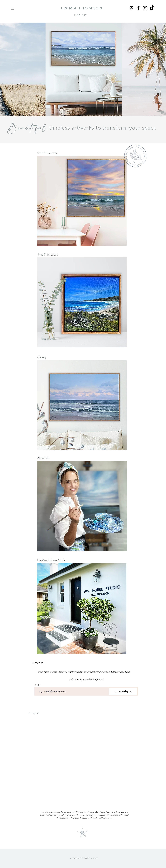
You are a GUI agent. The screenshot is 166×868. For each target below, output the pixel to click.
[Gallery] (49, 357)
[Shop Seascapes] (49, 153)
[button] (13, 8)
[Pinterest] (132, 8)
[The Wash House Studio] (52, 560)
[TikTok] (152, 8)
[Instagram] (145, 8)
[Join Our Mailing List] (123, 691)
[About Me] (44, 458)
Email (37, 685)
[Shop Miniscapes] (49, 255)
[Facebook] (138, 8)
